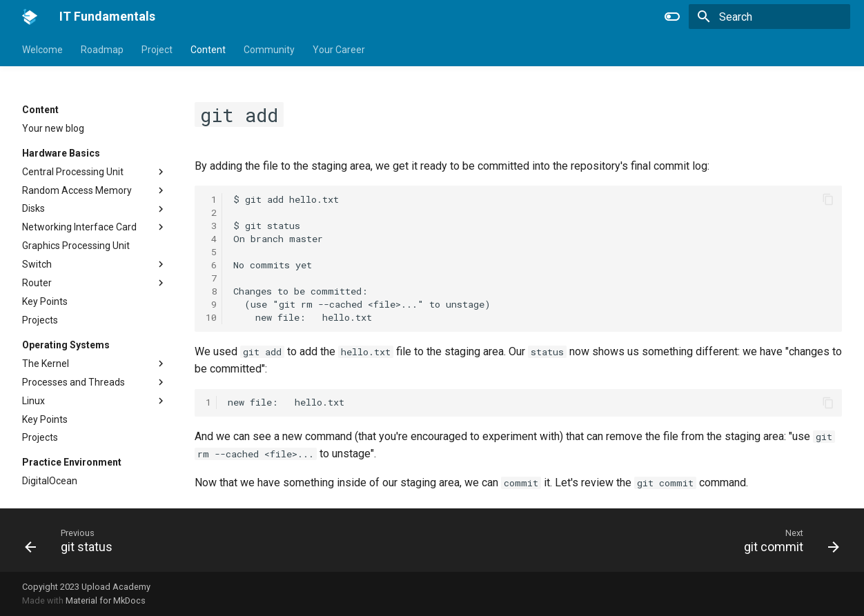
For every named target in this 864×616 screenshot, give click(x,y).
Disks (33, 208)
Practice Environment (72, 462)
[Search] (769, 17)
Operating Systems (66, 345)
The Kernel (46, 364)
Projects (40, 320)
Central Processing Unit (73, 172)
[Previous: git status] (73, 540)
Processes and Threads (73, 382)
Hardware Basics (61, 153)
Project (157, 50)
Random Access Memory (77, 190)
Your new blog (53, 128)
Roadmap (102, 50)
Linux (33, 401)
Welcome (42, 50)
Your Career (339, 50)
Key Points (45, 301)
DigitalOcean (50, 481)
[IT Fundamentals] (30, 17)
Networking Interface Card (79, 227)
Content (208, 50)
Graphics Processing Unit (76, 246)
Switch (37, 264)
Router (37, 283)
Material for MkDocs (106, 600)
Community (269, 50)
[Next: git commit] (787, 540)
